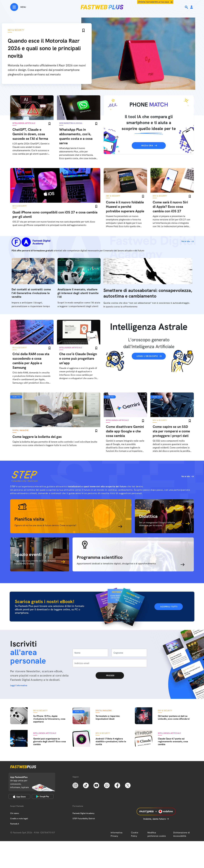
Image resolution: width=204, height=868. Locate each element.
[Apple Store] (19, 796)
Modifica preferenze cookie (157, 834)
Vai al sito (186, 241)
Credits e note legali (19, 818)
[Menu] (18, 7)
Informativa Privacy (117, 834)
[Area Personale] (192, 7)
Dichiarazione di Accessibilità (181, 834)
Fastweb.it (15, 824)
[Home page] (102, 7)
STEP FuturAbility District (84, 818)
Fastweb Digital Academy (83, 813)
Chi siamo (15, 813)
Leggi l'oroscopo (147, 356)
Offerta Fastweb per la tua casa (153, 2)
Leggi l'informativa (19, 685)
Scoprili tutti (169, 607)
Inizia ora (147, 146)
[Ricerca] (187, 7)
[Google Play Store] (43, 796)
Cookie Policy (135, 834)
